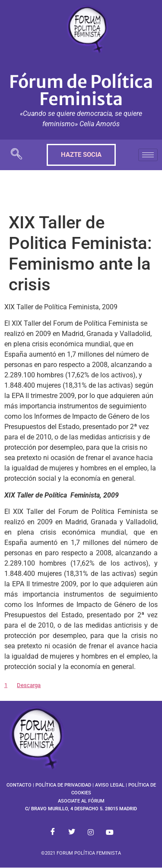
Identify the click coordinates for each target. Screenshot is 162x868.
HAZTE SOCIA (81, 155)
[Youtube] (110, 833)
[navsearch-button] (16, 155)
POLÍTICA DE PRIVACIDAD (63, 785)
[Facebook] (53, 833)
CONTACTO (19, 785)
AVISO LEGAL (110, 785)
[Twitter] (72, 833)
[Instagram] (91, 833)
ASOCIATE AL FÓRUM (81, 801)
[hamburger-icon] (148, 155)
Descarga (29, 685)
